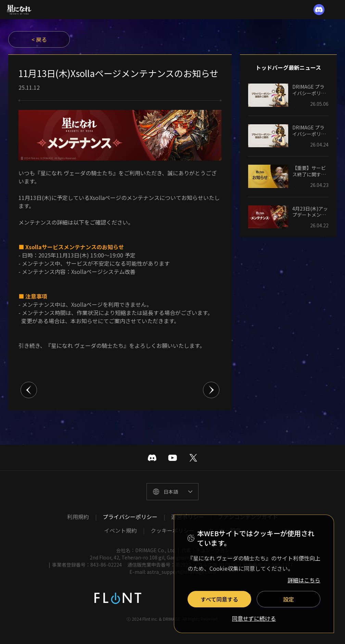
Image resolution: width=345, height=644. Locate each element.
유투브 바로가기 (172, 458)
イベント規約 (120, 530)
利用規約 (78, 517)
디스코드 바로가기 (152, 458)
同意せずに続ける (254, 619)
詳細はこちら (304, 580)
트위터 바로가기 (193, 458)
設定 (289, 599)
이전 (29, 390)
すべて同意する (219, 599)
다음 (211, 390)
